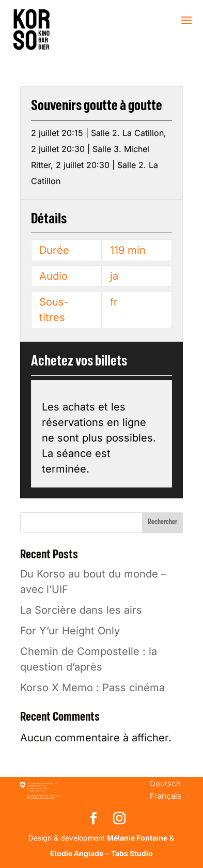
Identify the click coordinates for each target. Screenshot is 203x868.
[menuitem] (165, 783)
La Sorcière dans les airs (81, 610)
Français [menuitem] (166, 796)
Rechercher (162, 522)
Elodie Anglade (77, 853)
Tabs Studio (132, 853)
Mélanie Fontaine (137, 838)
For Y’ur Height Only (70, 631)
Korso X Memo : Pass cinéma (92, 688)
